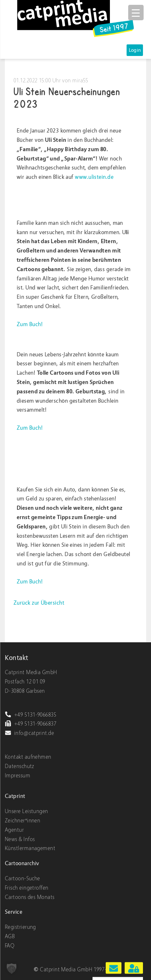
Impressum (18, 776)
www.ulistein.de (94, 177)
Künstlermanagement (30, 848)
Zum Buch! (30, 324)
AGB (10, 936)
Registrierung (20, 927)
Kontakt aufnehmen (28, 757)
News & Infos (20, 839)
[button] (12, 968)
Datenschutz (20, 766)
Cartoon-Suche (22, 879)
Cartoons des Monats (30, 897)
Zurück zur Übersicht (39, 603)
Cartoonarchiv (22, 863)
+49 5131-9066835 (31, 715)
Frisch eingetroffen (27, 888)
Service (13, 912)
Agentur (14, 830)
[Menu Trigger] (136, 13)
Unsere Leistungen (27, 811)
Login (135, 50)
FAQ (10, 946)
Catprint (15, 796)
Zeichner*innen (22, 821)
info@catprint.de (29, 733)
